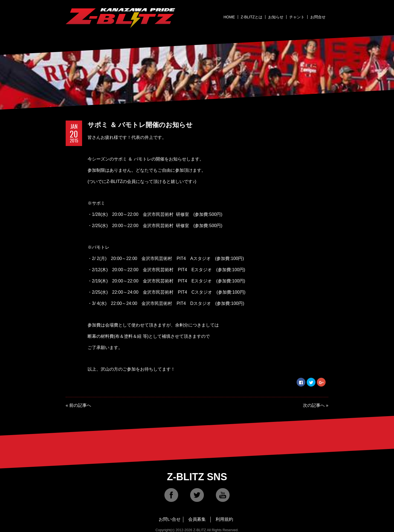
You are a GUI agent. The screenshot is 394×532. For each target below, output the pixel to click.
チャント (297, 17)
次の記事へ (314, 405)
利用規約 (224, 519)
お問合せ (318, 17)
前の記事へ (80, 405)
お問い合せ (170, 519)
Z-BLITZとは (252, 17)
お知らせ (276, 17)
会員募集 (197, 519)
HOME (229, 17)
